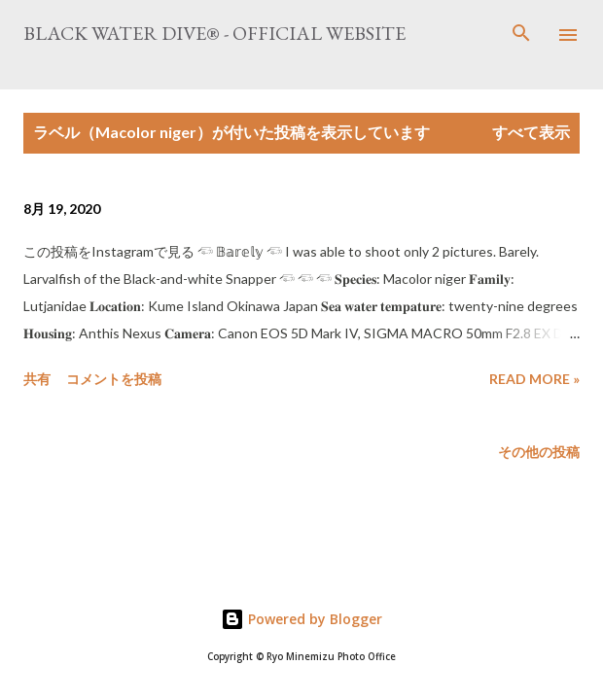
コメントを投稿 (114, 379)
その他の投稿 (539, 452)
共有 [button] (37, 379)
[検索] (521, 35)
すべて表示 (531, 132)
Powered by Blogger (301, 619)
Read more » (534, 379)
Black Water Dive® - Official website (214, 33)
